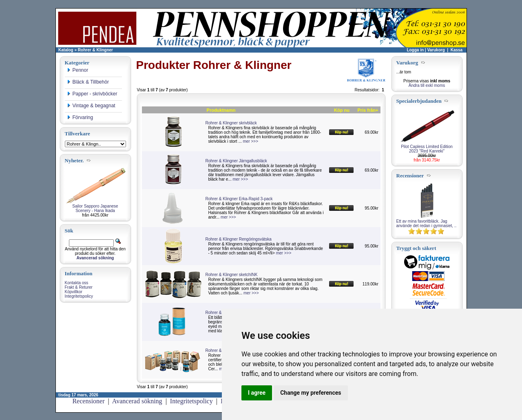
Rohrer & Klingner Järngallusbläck (236, 161)
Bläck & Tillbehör (88, 82)
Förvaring (80, 117)
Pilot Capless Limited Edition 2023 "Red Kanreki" (427, 149)
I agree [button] (257, 393)
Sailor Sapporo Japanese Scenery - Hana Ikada (95, 208)
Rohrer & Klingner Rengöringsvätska (239, 239)
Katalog (66, 50)
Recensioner (88, 401)
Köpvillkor (74, 292)
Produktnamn (221, 110)
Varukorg (436, 50)
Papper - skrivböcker (92, 94)
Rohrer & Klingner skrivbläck (231, 123)
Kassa (457, 50)
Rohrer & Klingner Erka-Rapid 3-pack (239, 199)
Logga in (415, 50)
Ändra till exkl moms (427, 85)
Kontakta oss (77, 283)
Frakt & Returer (79, 287)
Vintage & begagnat (91, 106)
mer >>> (251, 141)
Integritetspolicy (79, 296)
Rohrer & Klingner (95, 50)
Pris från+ (368, 110)
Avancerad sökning (137, 401)
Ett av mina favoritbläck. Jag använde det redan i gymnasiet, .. (427, 223)
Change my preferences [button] (311, 393)
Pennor (78, 70)
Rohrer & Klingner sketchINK (232, 275)
